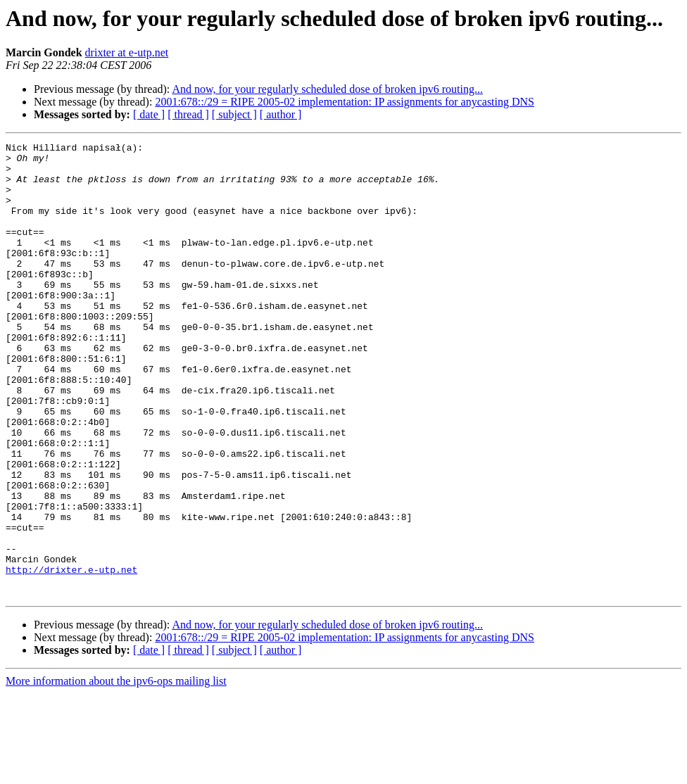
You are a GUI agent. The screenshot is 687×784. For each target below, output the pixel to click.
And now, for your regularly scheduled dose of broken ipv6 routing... (327, 89)
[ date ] (149, 114)
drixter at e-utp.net (127, 52)
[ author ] (281, 114)
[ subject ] (234, 114)
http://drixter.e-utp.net (71, 656)
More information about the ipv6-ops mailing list (116, 772)
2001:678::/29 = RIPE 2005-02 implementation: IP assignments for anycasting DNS (345, 102)
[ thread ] (188, 114)
